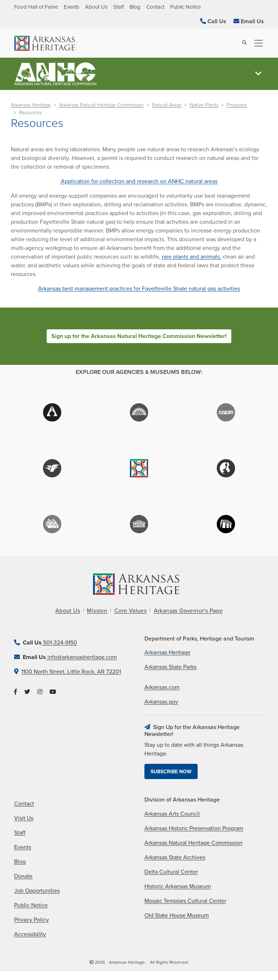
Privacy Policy (31, 920)
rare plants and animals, (191, 257)
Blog (135, 7)
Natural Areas (167, 105)
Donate (23, 876)
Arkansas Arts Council (172, 814)
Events (71, 7)
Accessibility (30, 934)
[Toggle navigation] (256, 43)
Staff (119, 7)
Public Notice (186, 7)
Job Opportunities (37, 891)
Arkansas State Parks (170, 667)
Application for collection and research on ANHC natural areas (139, 181)
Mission (97, 611)
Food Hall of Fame (36, 7)
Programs (237, 105)
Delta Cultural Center (171, 872)
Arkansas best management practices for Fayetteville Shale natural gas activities (139, 289)
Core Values (130, 611)
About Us (96, 7)
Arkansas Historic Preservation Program (194, 828)
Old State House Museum (177, 915)
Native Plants (204, 105)
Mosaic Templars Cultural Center (185, 901)
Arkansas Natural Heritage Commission (101, 105)
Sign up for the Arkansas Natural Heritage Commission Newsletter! (139, 336)
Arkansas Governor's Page (188, 611)
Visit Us (24, 818)
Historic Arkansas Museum (178, 886)
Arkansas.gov (161, 702)
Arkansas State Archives (175, 857)
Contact (155, 7)
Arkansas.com (162, 687)
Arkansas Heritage (31, 105)
